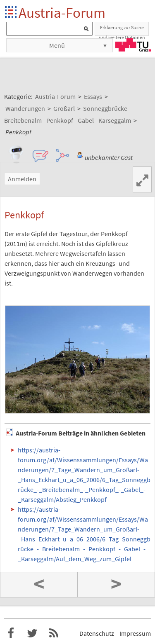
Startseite (11, 13)
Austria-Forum (62, 13)
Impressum (135, 633)
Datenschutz (97, 633)
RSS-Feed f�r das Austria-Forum (54, 633)
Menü (57, 45)
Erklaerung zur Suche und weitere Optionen (122, 30)
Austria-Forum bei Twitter (32, 633)
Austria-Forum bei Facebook (11, 633)
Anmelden (22, 179)
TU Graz (133, 45)
